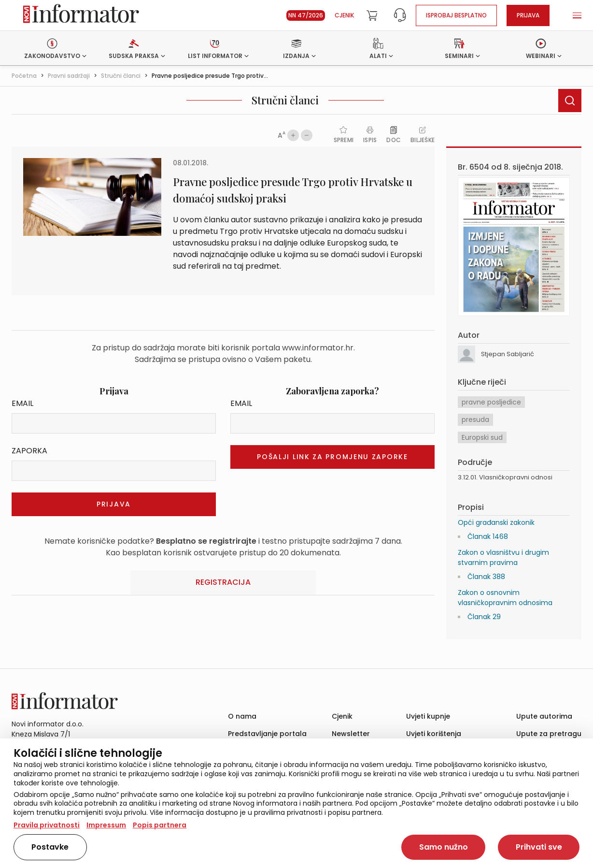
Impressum (106, 825)
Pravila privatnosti (47, 825)
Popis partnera (160, 825)
